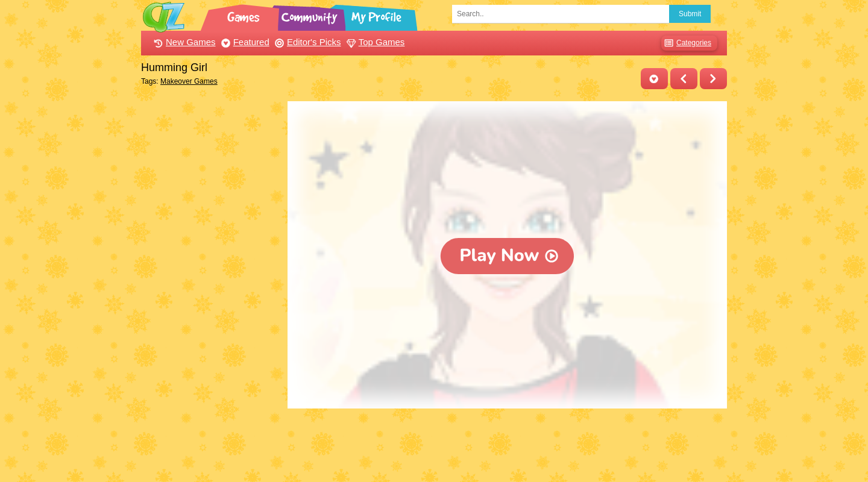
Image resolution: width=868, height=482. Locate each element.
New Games (183, 42)
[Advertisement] (211, 282)
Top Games (374, 42)
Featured (244, 42)
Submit (690, 14)
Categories (686, 43)
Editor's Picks (307, 42)
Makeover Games (189, 81)
